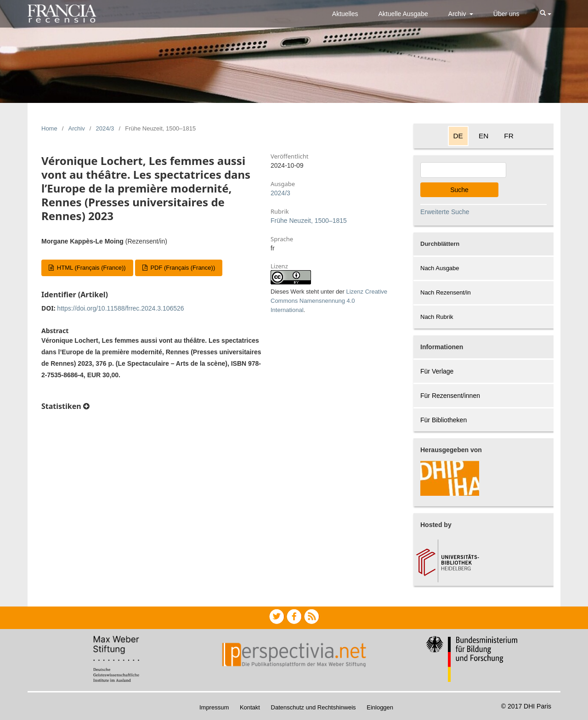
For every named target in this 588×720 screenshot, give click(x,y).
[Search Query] (463, 170)
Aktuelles (345, 14)
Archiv (458, 14)
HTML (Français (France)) (90, 268)
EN (483, 136)
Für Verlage (437, 371)
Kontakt (250, 707)
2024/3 (105, 128)
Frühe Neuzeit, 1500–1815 (309, 221)
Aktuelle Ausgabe (403, 14)
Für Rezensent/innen (450, 396)
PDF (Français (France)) (182, 268)
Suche (459, 190)
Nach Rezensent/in (446, 292)
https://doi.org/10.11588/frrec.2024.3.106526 (120, 308)
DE (458, 136)
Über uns (506, 14)
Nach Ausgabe (440, 268)
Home (49, 128)
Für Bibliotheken (444, 420)
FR (509, 136)
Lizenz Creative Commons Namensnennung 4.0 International (329, 301)
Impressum (214, 707)
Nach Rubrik (437, 317)
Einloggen (380, 707)
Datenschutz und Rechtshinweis (314, 707)
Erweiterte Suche (445, 212)
